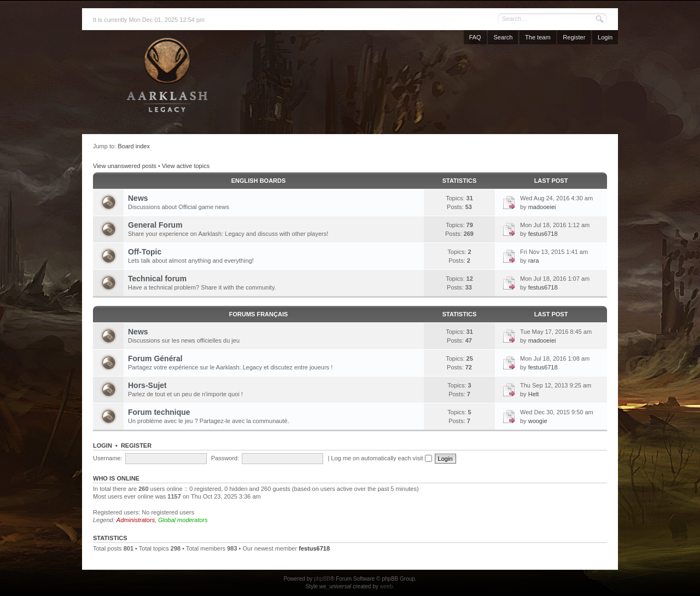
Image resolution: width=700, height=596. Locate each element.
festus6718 (543, 234)
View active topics (186, 166)
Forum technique (159, 412)
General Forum (155, 225)
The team (538, 37)
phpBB (322, 579)
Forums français (259, 314)
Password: (225, 458)
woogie (538, 421)
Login (605, 37)
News (138, 198)
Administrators (136, 520)
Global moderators (183, 520)
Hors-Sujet (147, 385)
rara (534, 261)
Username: (108, 458)
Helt (534, 394)
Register (574, 37)
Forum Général (155, 358)
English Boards (259, 181)
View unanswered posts (125, 166)
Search (503, 37)
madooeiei (542, 207)
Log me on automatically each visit (381, 458)
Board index (134, 146)
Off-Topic (145, 252)
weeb (386, 586)
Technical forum (157, 279)
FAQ (475, 37)
